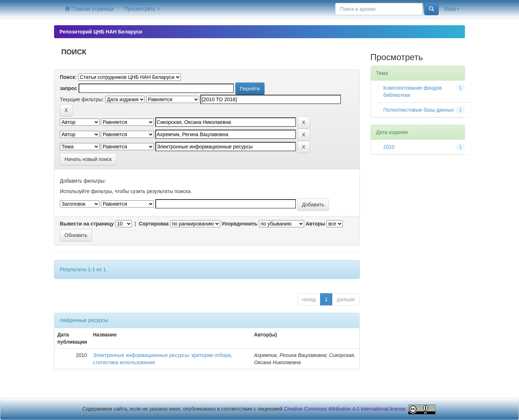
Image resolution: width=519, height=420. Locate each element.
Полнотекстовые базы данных (419, 110)
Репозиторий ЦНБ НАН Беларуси (101, 32)
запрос (68, 88)
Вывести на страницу (87, 224)
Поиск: (68, 77)
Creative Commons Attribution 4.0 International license (345, 409)
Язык (452, 9)
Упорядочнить (239, 224)
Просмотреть (142, 9)
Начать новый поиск (88, 159)
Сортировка (154, 224)
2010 (389, 147)
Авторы (315, 224)
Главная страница (89, 9)
